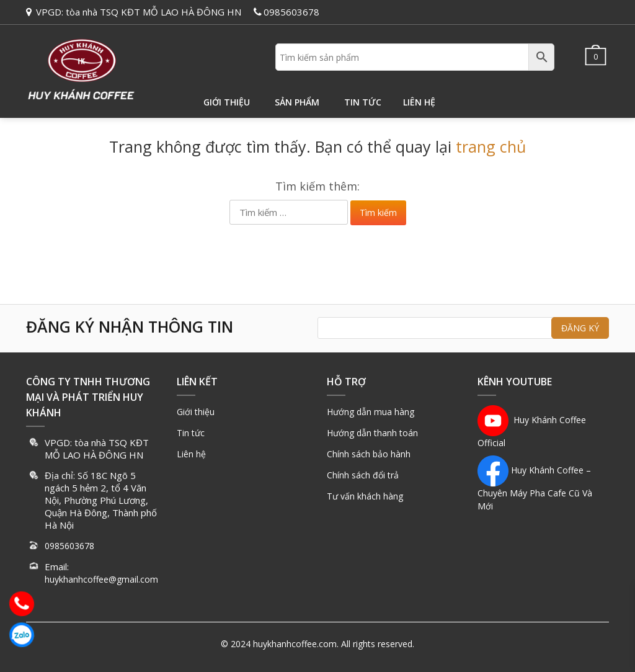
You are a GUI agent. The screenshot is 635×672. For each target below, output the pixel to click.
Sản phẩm (297, 102)
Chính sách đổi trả (363, 475)
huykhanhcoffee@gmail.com (101, 579)
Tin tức (363, 102)
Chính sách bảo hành (369, 454)
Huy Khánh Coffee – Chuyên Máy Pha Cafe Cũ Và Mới (535, 488)
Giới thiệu (227, 102)
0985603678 (291, 12)
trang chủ (491, 146)
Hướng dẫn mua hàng (371, 412)
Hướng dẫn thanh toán (372, 433)
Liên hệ (419, 102)
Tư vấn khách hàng (365, 496)
